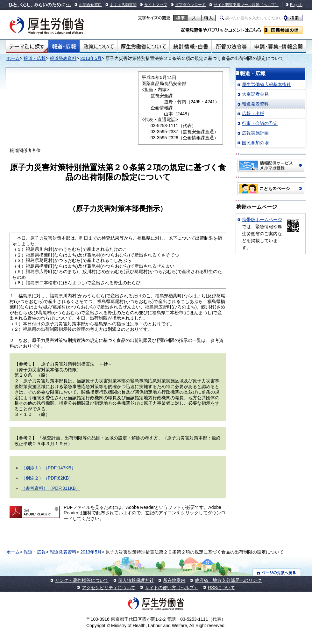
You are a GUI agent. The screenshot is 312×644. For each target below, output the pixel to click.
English (296, 5)
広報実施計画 (255, 133)
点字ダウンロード (190, 5)
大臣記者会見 (255, 94)
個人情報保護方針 (136, 580)
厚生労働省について (144, 47)
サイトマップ (156, 5)
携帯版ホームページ (262, 220)
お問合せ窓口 (90, 5)
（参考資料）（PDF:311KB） (51, 488)
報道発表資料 (63, 58)
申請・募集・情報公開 (278, 47)
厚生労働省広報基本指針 (266, 84)
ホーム (13, 58)
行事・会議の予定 (260, 123)
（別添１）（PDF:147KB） (48, 468)
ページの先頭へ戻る (277, 572)
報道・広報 (64, 47)
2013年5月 (91, 58)
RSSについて (221, 588)
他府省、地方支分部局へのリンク (228, 580)
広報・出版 (253, 113)
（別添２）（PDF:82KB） (47, 478)
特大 (208, 18)
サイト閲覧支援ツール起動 (237, 5)
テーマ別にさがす (27, 47)
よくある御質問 (123, 5)
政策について (99, 47)
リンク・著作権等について (82, 580)
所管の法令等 (231, 47)
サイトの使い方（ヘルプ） (172, 588)
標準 (180, 18)
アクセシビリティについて (109, 588)
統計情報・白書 (191, 47)
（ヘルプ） (269, 5)
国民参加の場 (283, 30)
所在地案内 (174, 580)
